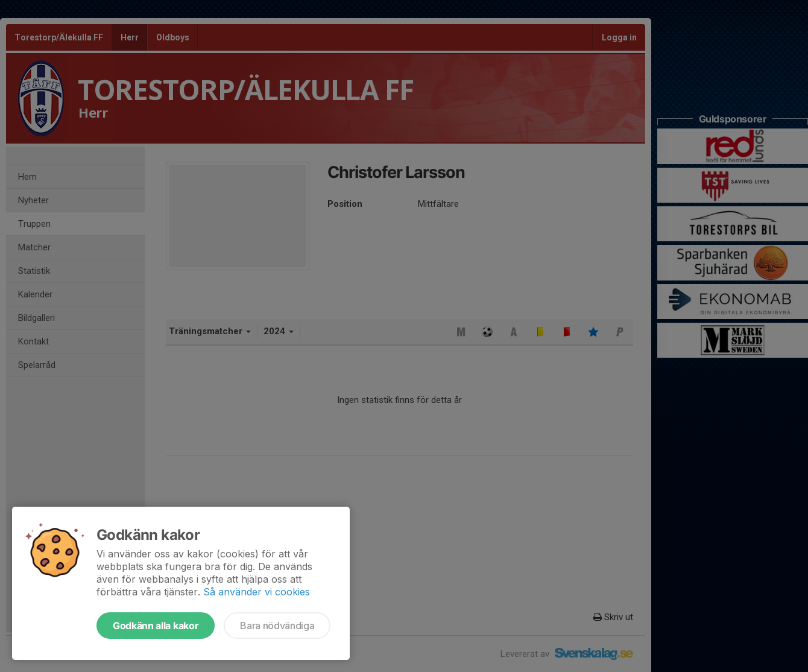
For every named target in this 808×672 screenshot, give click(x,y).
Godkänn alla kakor (156, 626)
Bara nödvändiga (277, 626)
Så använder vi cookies (257, 592)
